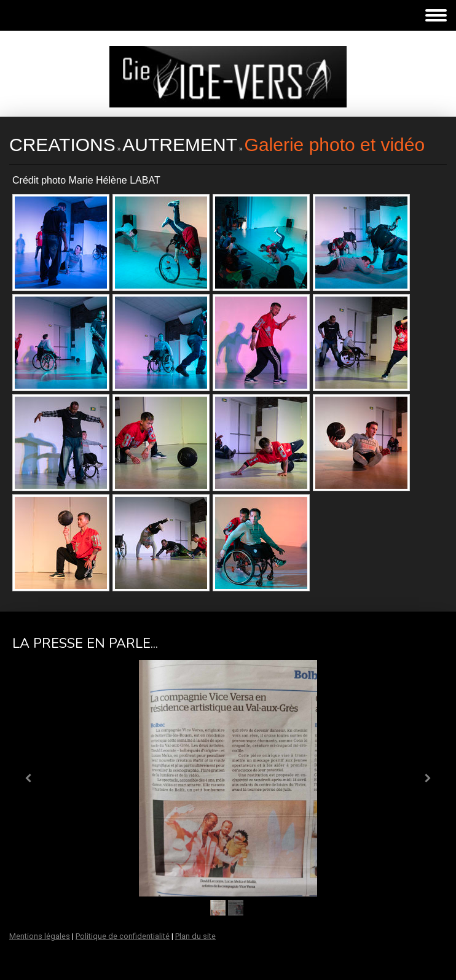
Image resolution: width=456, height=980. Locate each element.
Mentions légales (40, 936)
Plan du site (195, 936)
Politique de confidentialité (123, 936)
